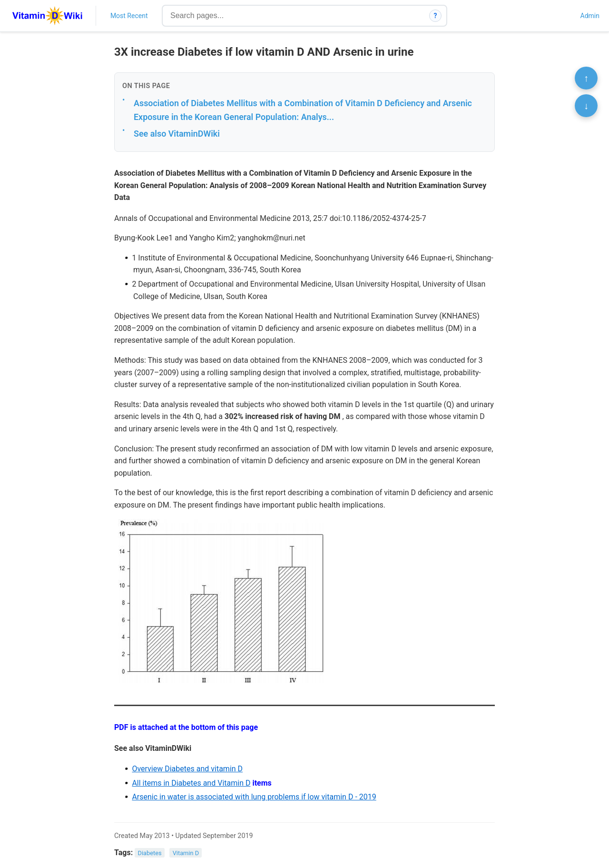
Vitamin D (186, 853)
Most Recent (129, 16)
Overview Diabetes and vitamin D (187, 769)
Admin (590, 16)
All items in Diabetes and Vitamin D (191, 783)
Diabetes (150, 853)
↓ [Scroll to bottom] (586, 106)
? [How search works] (436, 16)
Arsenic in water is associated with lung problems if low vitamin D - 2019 (254, 797)
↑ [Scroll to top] (586, 78)
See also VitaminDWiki (177, 134)
